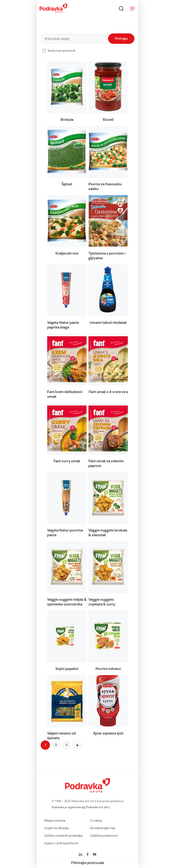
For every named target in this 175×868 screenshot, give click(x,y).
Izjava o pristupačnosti (61, 843)
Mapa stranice (55, 821)
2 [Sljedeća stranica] (56, 745)
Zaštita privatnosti (104, 836)
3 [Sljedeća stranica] (67, 745)
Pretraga (121, 39)
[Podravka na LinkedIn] (81, 855)
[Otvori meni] (133, 8)
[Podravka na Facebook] (88, 855)
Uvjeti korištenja (56, 828)
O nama (96, 821)
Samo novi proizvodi (61, 51)
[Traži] (121, 8)
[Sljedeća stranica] (77, 745)
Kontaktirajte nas (103, 828)
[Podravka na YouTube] (95, 855)
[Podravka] (53, 12)
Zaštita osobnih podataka (63, 836)
